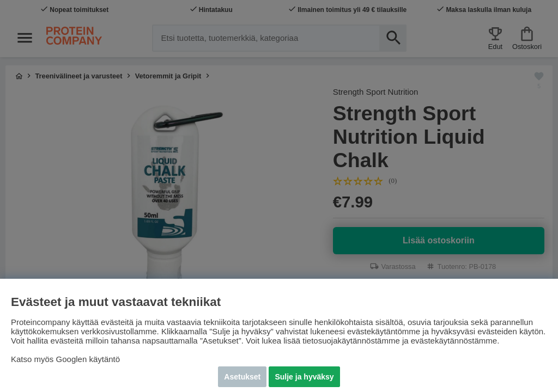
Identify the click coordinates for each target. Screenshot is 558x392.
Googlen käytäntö (88, 359)
